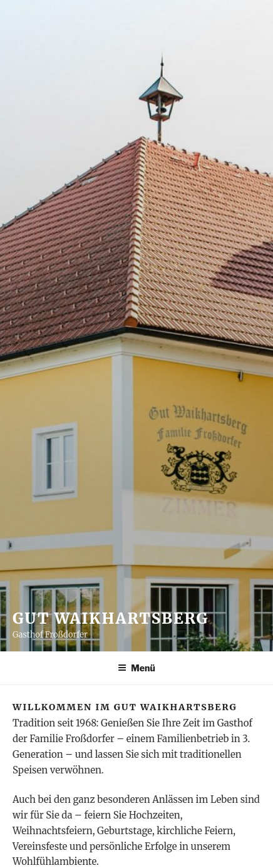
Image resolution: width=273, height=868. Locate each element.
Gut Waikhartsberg (111, 618)
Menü (136, 668)
